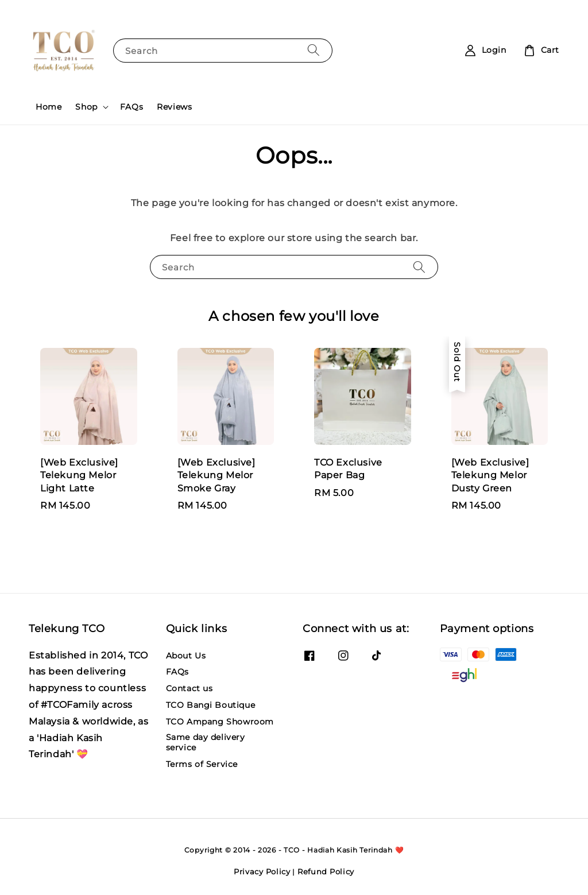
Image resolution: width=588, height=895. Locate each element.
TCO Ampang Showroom (220, 722)
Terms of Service (202, 764)
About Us (186, 656)
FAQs (131, 107)
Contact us (189, 688)
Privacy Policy (262, 871)
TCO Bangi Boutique (211, 705)
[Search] (314, 50)
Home (49, 107)
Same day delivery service (206, 742)
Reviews (174, 107)
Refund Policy (326, 871)
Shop (86, 107)
